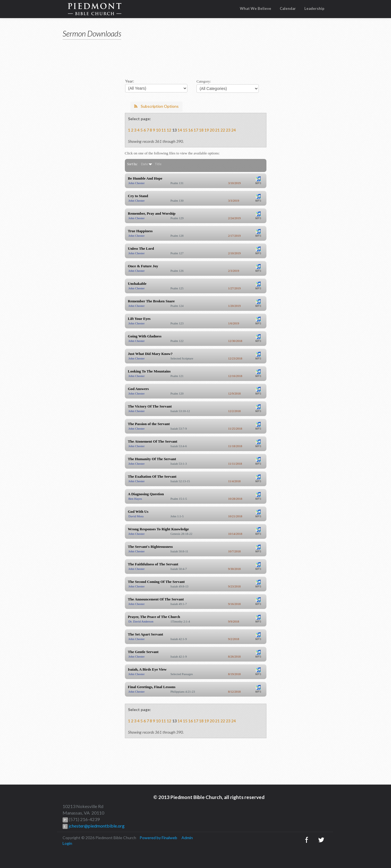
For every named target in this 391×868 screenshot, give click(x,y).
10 (158, 130)
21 (217, 130)
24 (234, 130)
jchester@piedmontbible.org (96, 826)
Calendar (288, 8)
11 (164, 130)
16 (191, 130)
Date (145, 164)
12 (169, 130)
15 (185, 130)
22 (223, 130)
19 (207, 130)
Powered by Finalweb (158, 838)
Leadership (314, 8)
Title (158, 164)
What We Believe (256, 8)
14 (180, 130)
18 (201, 130)
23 (228, 130)
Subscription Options (156, 106)
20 (212, 130)
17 (196, 130)
